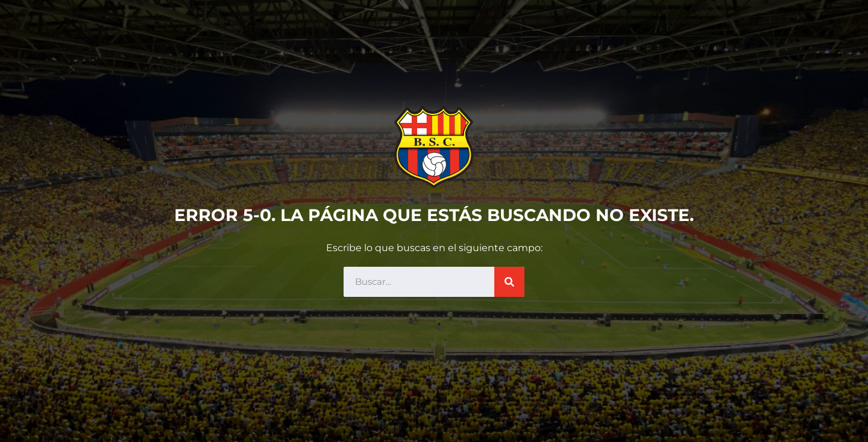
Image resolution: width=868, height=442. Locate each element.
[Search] (509, 282)
